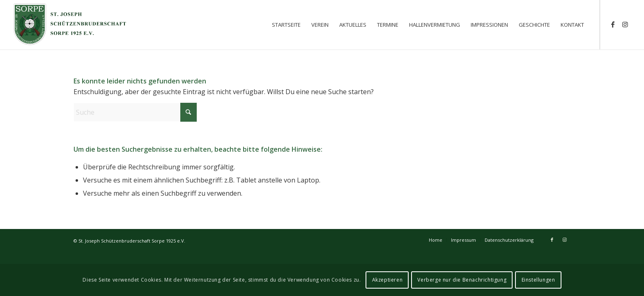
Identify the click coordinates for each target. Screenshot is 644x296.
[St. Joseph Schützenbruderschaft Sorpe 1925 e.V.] (70, 25)
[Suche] (135, 112)
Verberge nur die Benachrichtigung (462, 280)
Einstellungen (538, 280)
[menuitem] (286, 25)
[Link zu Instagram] (625, 24)
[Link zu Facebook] (613, 24)
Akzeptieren (388, 280)
